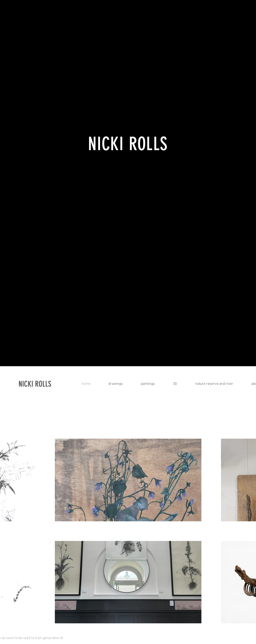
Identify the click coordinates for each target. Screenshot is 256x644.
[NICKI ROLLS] (54, 384)
